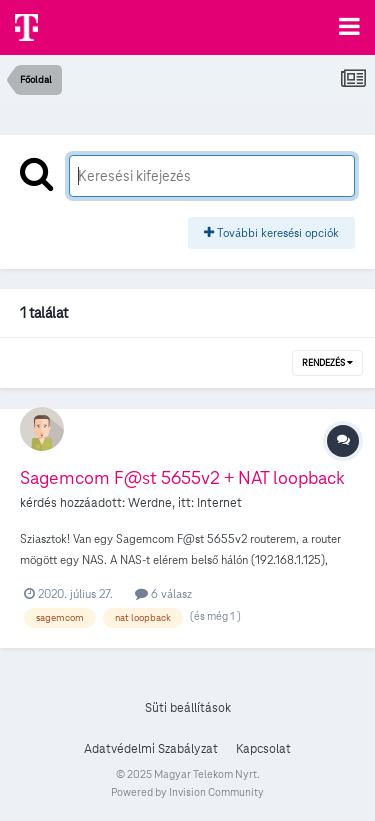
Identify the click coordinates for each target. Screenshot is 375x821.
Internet (219, 503)
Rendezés (327, 363)
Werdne (150, 503)
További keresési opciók (271, 232)
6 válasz (163, 593)
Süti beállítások (188, 708)
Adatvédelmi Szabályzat (151, 749)
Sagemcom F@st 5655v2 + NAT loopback (182, 477)
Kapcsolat (263, 749)
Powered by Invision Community (187, 792)
